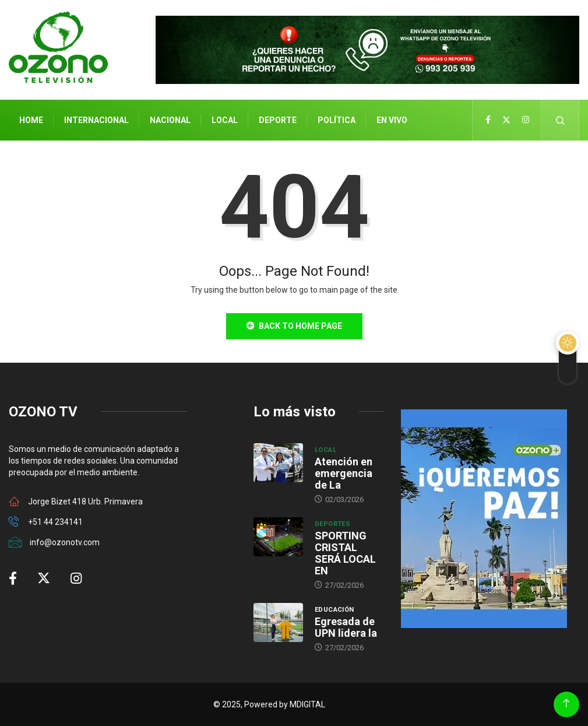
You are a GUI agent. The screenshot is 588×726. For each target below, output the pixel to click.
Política (337, 120)
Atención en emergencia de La (344, 473)
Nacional (170, 120)
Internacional (96, 120)
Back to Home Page (294, 326)
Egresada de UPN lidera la (346, 627)
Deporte (278, 120)
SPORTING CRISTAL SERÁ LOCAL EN (345, 553)
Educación (335, 610)
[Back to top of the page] (566, 704)
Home (31, 120)
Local (225, 120)
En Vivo (392, 120)
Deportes (333, 524)
